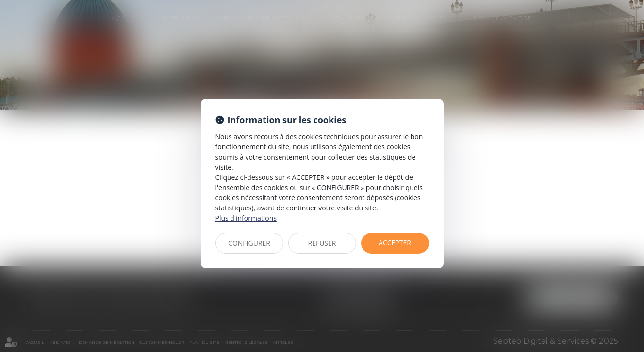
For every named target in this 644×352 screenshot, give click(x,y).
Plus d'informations (246, 218)
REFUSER (322, 243)
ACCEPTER (395, 243)
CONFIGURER (249, 243)
